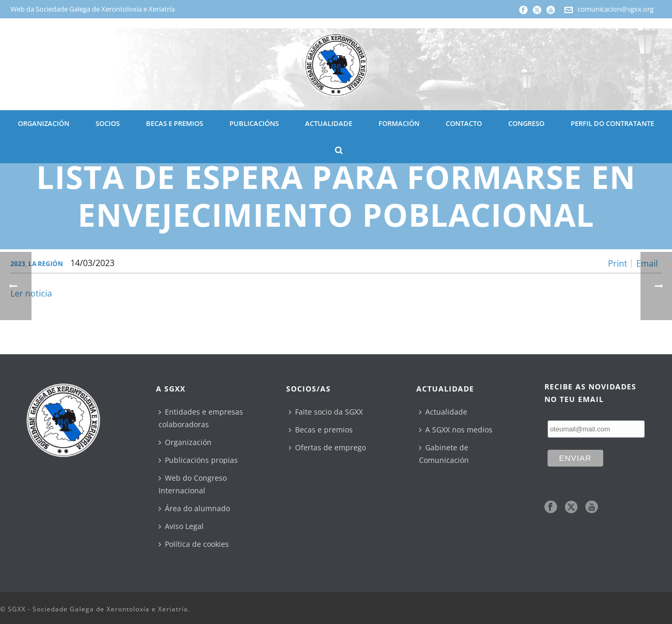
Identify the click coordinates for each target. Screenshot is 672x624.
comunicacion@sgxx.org (616, 9)
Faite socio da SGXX (326, 412)
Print (618, 263)
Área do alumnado (194, 508)
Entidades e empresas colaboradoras (201, 418)
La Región (46, 264)
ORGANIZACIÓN (44, 123)
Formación (399, 123)
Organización (185, 442)
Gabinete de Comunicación (444, 454)
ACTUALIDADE (329, 123)
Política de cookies (194, 544)
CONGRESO (526, 123)
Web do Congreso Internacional (193, 484)
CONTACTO (464, 123)
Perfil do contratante (612, 123)
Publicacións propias (198, 460)
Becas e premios (321, 430)
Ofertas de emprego (327, 447)
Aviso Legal (181, 526)
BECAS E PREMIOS (175, 123)
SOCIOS (108, 123)
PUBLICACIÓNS (254, 123)
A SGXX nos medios (456, 430)
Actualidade (443, 412)
